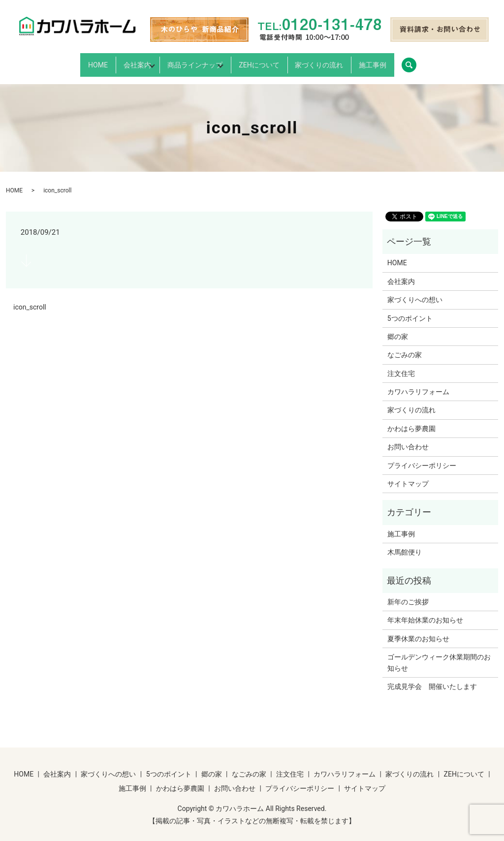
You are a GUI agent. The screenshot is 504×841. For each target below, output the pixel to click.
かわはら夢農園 (411, 420)
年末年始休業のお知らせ (425, 612)
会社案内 (104, 61)
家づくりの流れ (351, 61)
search (472, 61)
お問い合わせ (408, 438)
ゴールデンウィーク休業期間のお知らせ (439, 654)
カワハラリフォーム (418, 383)
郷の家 (398, 328)
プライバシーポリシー (422, 457)
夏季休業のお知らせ (418, 630)
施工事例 (421, 61)
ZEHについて (274, 61)
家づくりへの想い (415, 291)
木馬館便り (405, 544)
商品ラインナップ (186, 61)
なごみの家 (405, 347)
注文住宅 (401, 365)
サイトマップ (408, 475)
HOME (49, 61)
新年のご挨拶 (408, 593)
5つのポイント (410, 310)
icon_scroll (30, 299)
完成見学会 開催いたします (432, 678)
